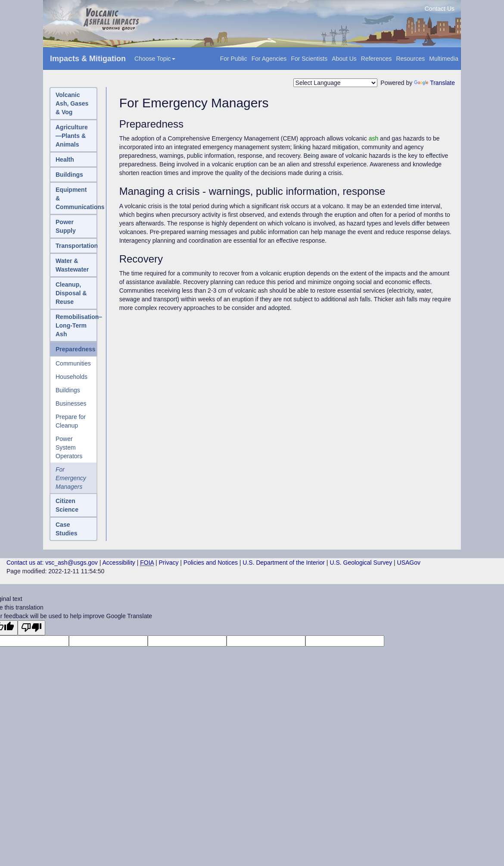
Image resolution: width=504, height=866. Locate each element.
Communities (73, 363)
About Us (344, 59)
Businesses (71, 403)
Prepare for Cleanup (71, 421)
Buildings (68, 390)
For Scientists (309, 59)
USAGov (409, 563)
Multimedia (444, 59)
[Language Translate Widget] (335, 83)
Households (72, 377)
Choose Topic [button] (155, 59)
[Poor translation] (31, 628)
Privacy (169, 563)
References (376, 59)
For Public (234, 59)
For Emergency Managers (71, 478)
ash (374, 138)
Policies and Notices (211, 563)
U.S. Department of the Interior (284, 563)
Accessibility (119, 563)
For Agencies (269, 59)
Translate (434, 83)
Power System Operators (69, 447)
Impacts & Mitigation (88, 59)
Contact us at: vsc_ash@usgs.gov (52, 563)
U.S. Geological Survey (361, 563)
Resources (410, 59)
